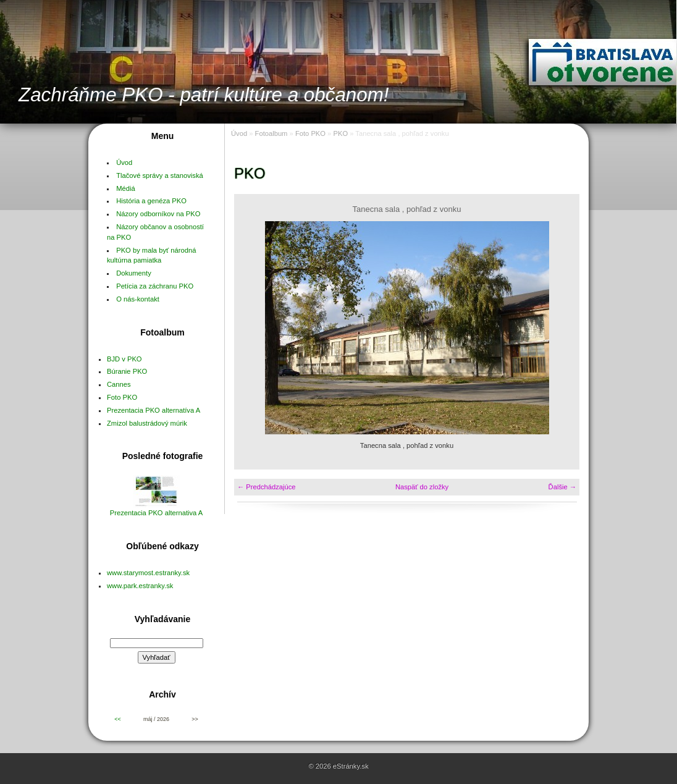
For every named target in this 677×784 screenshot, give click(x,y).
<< (117, 719)
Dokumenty (134, 273)
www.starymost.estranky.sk (148, 573)
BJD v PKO (124, 359)
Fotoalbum (271, 133)
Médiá (125, 188)
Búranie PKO (127, 371)
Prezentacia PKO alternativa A (157, 513)
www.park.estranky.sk (140, 586)
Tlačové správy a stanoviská (160, 175)
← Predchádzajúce (267, 487)
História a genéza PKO (151, 201)
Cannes (119, 384)
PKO (340, 133)
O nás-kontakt (138, 299)
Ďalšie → (562, 487)
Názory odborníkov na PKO (158, 214)
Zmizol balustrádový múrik (147, 423)
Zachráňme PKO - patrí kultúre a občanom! (204, 95)
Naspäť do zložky (422, 487)
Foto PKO (122, 397)
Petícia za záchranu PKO (155, 286)
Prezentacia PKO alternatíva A (153, 410)
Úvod (124, 162)
